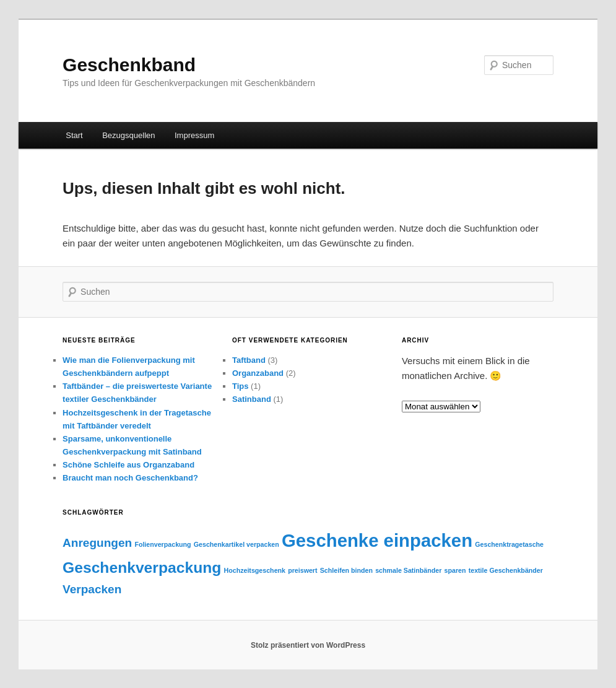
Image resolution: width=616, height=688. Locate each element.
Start (74, 135)
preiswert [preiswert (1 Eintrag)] (302, 570)
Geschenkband (129, 65)
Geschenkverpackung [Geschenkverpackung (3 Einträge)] (142, 568)
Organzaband (258, 373)
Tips (241, 386)
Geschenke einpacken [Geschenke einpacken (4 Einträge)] (377, 540)
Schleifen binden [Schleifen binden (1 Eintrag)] (346, 570)
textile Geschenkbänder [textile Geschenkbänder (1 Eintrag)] (506, 570)
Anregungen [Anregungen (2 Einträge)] (97, 543)
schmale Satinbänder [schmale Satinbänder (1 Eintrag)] (408, 570)
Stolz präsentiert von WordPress (308, 645)
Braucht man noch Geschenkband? (130, 478)
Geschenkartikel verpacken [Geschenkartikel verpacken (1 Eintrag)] (236, 544)
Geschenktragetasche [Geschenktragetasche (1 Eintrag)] (509, 544)
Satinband (252, 399)
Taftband (249, 360)
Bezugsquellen (128, 135)
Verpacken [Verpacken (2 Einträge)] (92, 589)
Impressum (194, 135)
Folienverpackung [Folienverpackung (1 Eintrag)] (163, 544)
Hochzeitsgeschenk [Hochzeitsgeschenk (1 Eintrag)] (255, 570)
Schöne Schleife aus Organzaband (128, 465)
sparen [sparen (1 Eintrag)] (455, 570)
